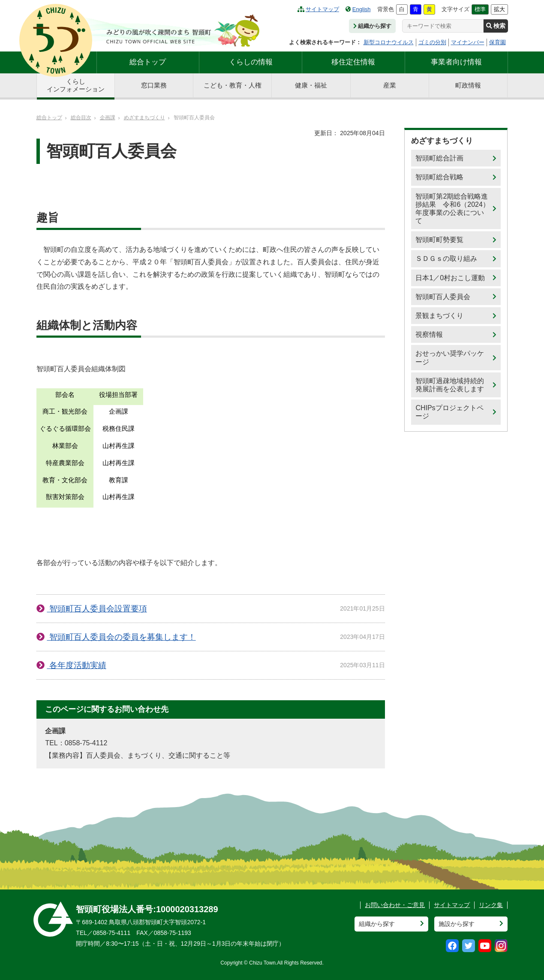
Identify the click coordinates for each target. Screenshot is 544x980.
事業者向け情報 (456, 62)
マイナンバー (468, 42)
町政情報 (468, 85)
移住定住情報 (353, 62)
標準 (480, 9)
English (358, 9)
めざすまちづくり (144, 118)
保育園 (497, 42)
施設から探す (457, 924)
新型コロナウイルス (389, 42)
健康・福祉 (311, 85)
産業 (390, 85)
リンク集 (491, 905)
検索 (496, 26)
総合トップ (148, 62)
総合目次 (81, 118)
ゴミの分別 (432, 42)
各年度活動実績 (76, 665)
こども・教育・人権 (233, 85)
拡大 (499, 9)
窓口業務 (154, 85)
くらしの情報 (251, 62)
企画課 (108, 118)
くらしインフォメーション (76, 85)
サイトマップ (318, 9)
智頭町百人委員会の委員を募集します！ (121, 637)
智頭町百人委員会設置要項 (97, 609)
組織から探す (372, 26)
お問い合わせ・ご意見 (395, 905)
